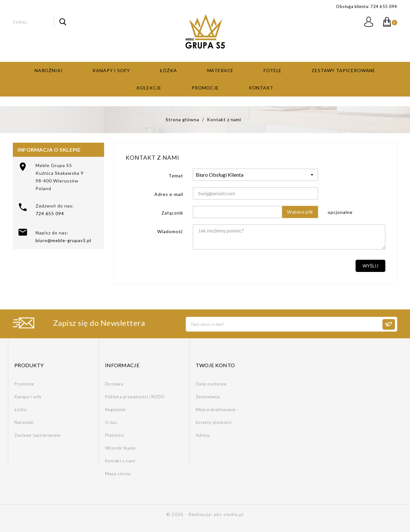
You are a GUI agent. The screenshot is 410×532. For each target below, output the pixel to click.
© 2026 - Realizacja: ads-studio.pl (205, 514)
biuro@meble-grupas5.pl (63, 240)
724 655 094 (50, 213)
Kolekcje (149, 88)
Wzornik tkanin (120, 448)
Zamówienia (208, 397)
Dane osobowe (211, 384)
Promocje (205, 88)
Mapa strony (118, 474)
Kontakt (261, 88)
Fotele (273, 70)
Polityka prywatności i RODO (135, 397)
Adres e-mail (169, 194)
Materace (221, 70)
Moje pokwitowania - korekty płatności (217, 416)
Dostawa (114, 384)
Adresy (203, 435)
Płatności (115, 435)
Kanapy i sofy (111, 70)
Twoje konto (215, 365)
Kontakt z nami (120, 461)
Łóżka (168, 70)
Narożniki (49, 70)
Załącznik (172, 213)
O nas (111, 422)
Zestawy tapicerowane (344, 70)
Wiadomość (170, 231)
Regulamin (115, 410)
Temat (176, 176)
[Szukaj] (40, 22)
